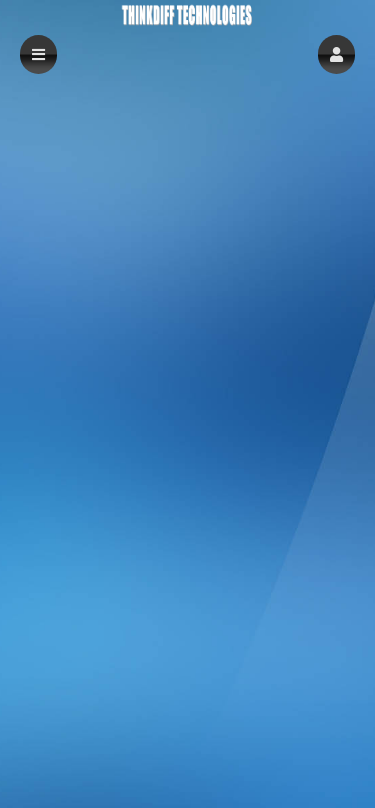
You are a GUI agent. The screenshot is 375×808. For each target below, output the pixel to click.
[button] (336, 54)
